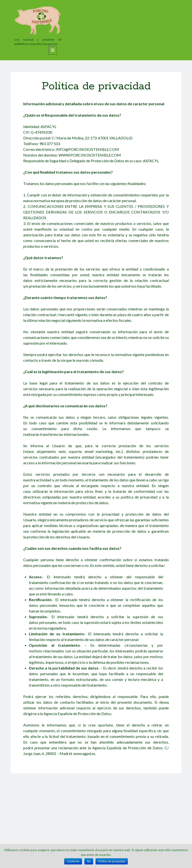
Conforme (73, 861)
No (89, 861)
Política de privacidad (112, 861)
